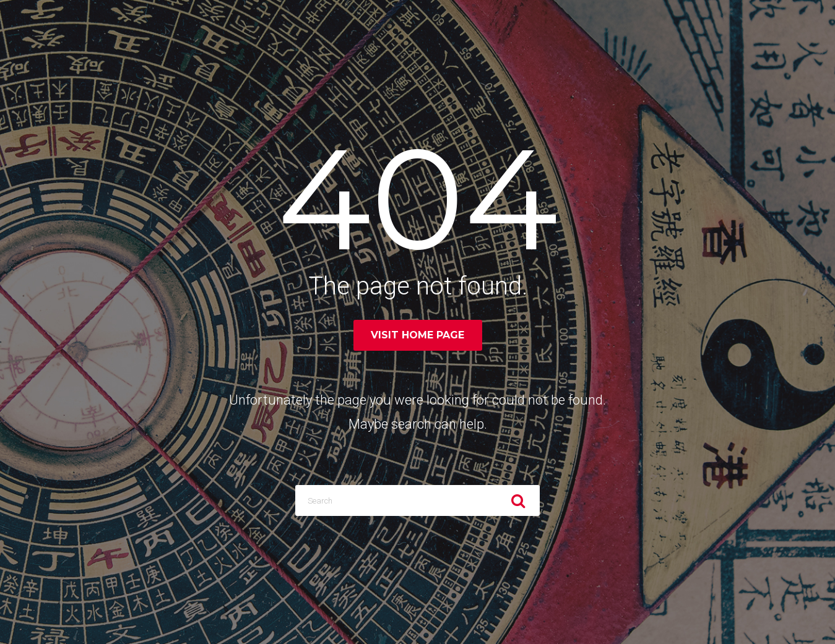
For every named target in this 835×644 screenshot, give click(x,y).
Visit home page (417, 335)
